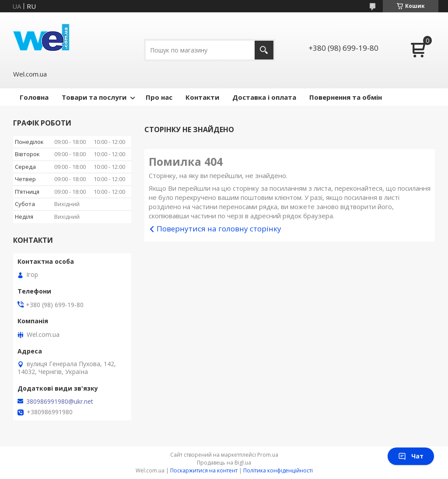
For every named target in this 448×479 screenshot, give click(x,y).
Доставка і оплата (264, 97)
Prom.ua (268, 455)
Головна (34, 97)
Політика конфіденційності (278, 470)
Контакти (202, 97)
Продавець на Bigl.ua (224, 463)
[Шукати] (264, 50)
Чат (411, 456)
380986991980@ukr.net (60, 402)
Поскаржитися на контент (204, 470)
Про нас (159, 97)
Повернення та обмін (346, 97)
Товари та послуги (94, 97)
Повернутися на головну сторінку (219, 229)
